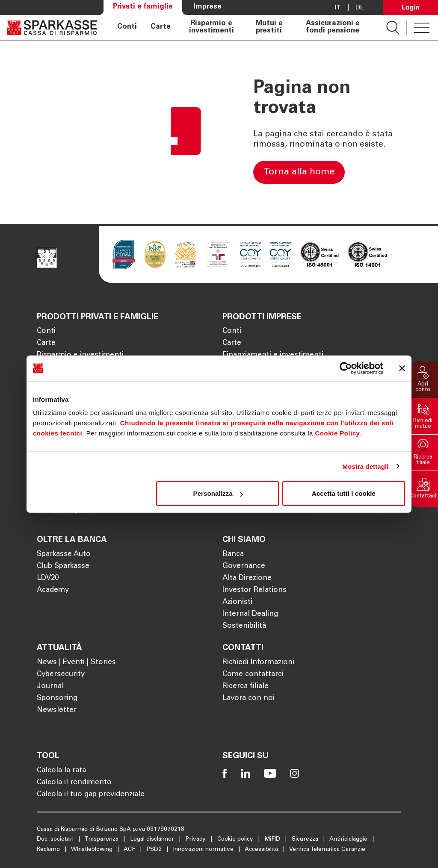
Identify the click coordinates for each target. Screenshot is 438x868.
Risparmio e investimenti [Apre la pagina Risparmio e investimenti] (212, 28)
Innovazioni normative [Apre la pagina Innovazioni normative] (204, 850)
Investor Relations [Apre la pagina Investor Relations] (255, 590)
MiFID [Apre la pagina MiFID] (273, 839)
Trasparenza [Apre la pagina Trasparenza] (102, 839)
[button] (423, 380)
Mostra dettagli (365, 466)
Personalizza (218, 493)
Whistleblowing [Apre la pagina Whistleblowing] (93, 850)
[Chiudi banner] (402, 368)
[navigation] (241, 28)
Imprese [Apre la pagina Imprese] (207, 7)
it (338, 8)
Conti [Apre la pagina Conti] (127, 27)
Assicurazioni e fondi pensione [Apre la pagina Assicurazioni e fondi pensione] (333, 28)
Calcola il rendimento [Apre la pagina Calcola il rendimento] (74, 783)
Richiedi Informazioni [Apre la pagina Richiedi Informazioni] (258, 663)
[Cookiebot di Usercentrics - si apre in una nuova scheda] (346, 368)
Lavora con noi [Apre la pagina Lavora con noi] (249, 699)
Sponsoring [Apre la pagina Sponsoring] (57, 699)
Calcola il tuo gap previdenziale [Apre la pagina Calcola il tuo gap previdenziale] (91, 795)
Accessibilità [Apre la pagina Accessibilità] (262, 850)
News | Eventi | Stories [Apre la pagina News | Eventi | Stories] (76, 663)
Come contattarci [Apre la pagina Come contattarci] (253, 675)
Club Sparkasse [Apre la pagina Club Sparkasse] (63, 566)
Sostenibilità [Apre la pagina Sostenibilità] (244, 626)
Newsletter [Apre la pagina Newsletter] (57, 711)
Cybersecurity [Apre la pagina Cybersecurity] (61, 675)
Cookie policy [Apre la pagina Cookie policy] (236, 839)
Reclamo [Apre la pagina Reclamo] (49, 850)
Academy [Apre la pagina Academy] (53, 590)
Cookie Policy (337, 433)
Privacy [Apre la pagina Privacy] (197, 839)
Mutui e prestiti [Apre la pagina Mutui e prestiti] (269, 28)
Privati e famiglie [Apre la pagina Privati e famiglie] (143, 7)
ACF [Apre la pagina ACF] (130, 850)
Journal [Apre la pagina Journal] (50, 687)
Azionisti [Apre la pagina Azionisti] (237, 602)
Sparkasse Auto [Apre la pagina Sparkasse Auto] (64, 555)
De (360, 8)
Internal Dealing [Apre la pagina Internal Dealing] (250, 614)
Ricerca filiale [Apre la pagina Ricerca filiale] (246, 687)
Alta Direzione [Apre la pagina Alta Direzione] (247, 578)
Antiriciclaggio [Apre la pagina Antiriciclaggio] (349, 839)
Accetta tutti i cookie (344, 493)
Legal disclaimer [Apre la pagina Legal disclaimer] (153, 839)
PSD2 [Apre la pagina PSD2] (155, 850)
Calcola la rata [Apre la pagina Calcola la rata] (61, 771)
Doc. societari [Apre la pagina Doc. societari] (56, 839)
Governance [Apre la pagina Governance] (244, 566)
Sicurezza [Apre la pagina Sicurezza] (306, 839)
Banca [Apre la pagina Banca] (233, 555)
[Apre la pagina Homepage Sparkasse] (52, 28)
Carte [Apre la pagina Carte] (161, 27)
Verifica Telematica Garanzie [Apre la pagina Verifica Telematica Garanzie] (327, 850)
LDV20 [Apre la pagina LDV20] (48, 578)
